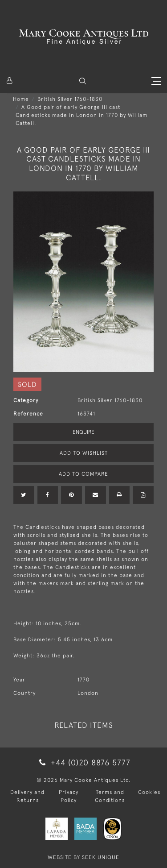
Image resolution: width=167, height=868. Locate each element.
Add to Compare (83, 474)
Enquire (83, 432)
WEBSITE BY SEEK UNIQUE (83, 857)
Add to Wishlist (84, 453)
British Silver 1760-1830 (70, 99)
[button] (83, 81)
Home (21, 99)
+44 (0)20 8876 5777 (83, 762)
